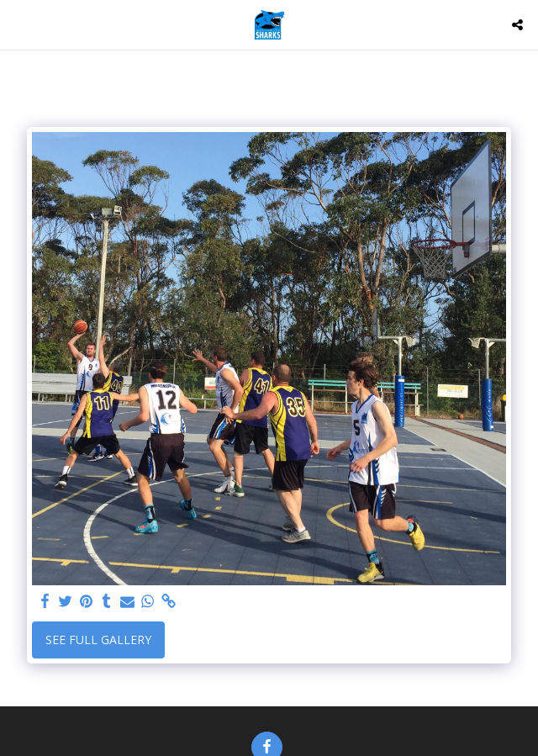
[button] (18, 24)
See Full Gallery (98, 640)
